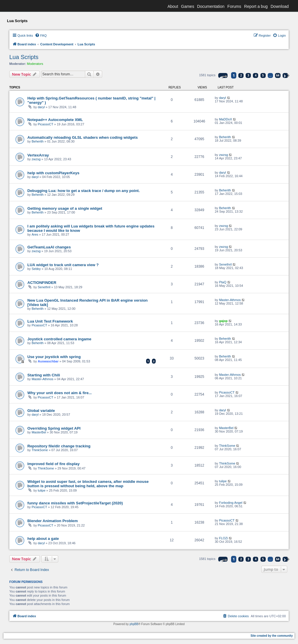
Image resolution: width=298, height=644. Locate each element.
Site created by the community (272, 636)
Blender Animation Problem (53, 521)
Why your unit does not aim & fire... (60, 393)
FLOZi (224, 538)
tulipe (42, 490)
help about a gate (43, 539)
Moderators (35, 64)
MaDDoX (226, 119)
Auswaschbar (48, 361)
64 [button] (278, 75)
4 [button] (256, 75)
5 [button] (263, 75)
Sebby (36, 269)
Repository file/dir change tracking (59, 446)
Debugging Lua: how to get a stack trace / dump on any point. (84, 191)
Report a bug (256, 6)
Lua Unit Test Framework (50, 321)
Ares (35, 234)
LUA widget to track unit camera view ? (63, 265)
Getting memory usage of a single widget (65, 208)
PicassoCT (46, 124)
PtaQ (223, 282)
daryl (41, 107)
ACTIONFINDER (42, 283)
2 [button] (241, 75)
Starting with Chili (44, 375)
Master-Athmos (230, 300)
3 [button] (249, 75)
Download (280, 6)
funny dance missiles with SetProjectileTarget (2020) (75, 503)
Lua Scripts (24, 57)
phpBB (134, 624)
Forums (234, 6)
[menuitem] (41, 35)
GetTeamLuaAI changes (49, 247)
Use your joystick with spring (54, 357)
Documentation (211, 6)
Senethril (225, 264)
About (173, 6)
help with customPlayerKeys (53, 173)
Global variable (41, 411)
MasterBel (39, 432)
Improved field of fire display (54, 464)
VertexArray (38, 155)
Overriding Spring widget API (54, 428)
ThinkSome (40, 450)
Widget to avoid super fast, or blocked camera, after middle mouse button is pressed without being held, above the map (88, 484)
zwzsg (36, 159)
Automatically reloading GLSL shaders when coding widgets (83, 137)
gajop (223, 321)
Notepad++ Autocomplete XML (55, 120)
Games (188, 6)
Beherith (38, 141)
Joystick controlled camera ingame (59, 339)
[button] (223, 75)
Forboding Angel (231, 503)
